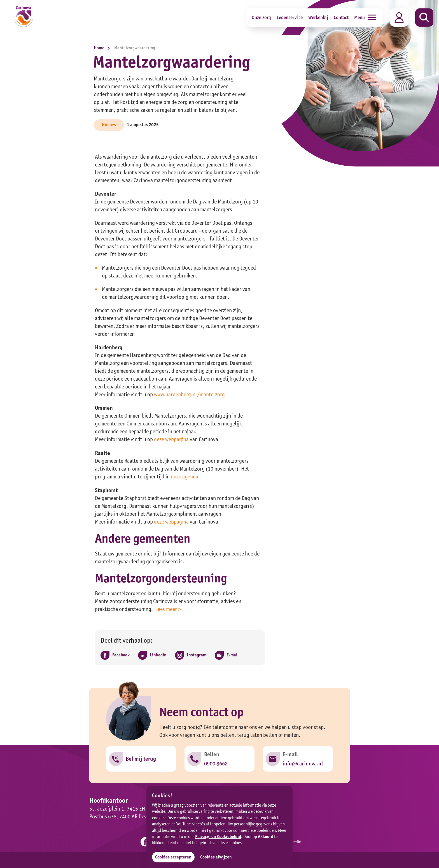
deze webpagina (171, 439)
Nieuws (109, 125)
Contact (341, 17)
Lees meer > (168, 608)
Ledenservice (290, 17)
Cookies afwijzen (216, 857)
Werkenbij (318, 17)
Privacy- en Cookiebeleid (218, 836)
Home (103, 48)
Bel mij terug (141, 758)
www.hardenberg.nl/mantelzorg (189, 394)
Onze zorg (261, 17)
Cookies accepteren (173, 857)
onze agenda (185, 476)
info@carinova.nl (303, 763)
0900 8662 (216, 763)
